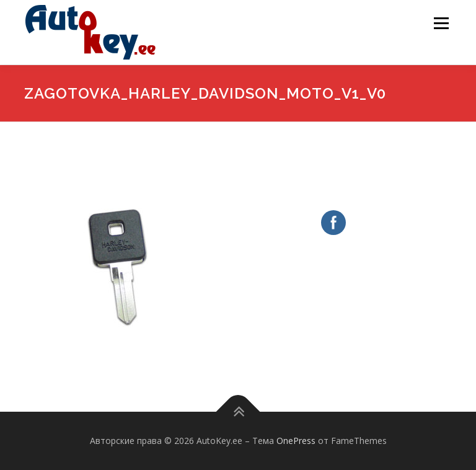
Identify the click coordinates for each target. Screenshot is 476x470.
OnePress (296, 441)
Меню (441, 23)
